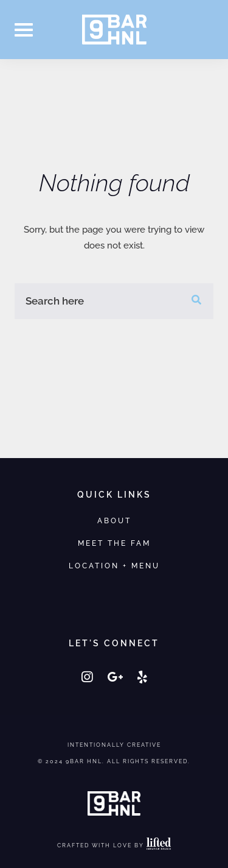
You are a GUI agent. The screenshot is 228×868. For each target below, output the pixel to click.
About (114, 520)
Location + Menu (114, 566)
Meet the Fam (114, 543)
